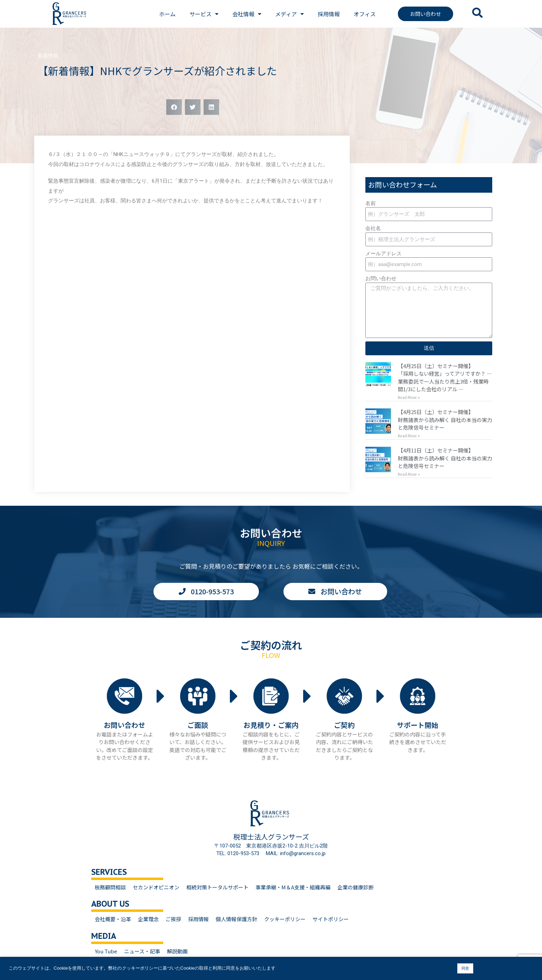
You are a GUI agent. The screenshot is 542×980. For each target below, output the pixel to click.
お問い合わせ (381, 278)
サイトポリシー (331, 919)
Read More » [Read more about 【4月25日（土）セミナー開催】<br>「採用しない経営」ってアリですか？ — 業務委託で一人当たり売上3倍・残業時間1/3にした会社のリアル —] (409, 398)
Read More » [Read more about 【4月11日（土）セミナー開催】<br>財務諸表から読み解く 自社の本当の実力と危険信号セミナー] (409, 474)
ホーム (167, 14)
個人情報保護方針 (236, 919)
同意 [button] (465, 968)
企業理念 (148, 919)
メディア (289, 14)
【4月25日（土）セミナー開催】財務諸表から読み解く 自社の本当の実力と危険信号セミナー (445, 420)
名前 (371, 203)
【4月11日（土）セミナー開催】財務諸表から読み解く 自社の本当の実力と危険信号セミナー (445, 458)
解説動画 (177, 951)
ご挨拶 (173, 919)
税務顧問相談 (110, 887)
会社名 (373, 228)
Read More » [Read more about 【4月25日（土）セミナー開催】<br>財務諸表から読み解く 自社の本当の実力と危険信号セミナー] (409, 436)
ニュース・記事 (142, 951)
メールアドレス (384, 254)
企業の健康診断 (356, 887)
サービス (204, 14)
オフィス (365, 14)
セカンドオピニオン (156, 887)
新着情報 (48, 56)
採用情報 (329, 14)
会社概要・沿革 (113, 919)
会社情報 (247, 14)
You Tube (106, 951)
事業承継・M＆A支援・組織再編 (293, 887)
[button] (174, 107)
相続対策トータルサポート (217, 887)
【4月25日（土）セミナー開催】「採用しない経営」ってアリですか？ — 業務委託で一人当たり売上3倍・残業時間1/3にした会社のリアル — (445, 378)
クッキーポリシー (285, 919)
